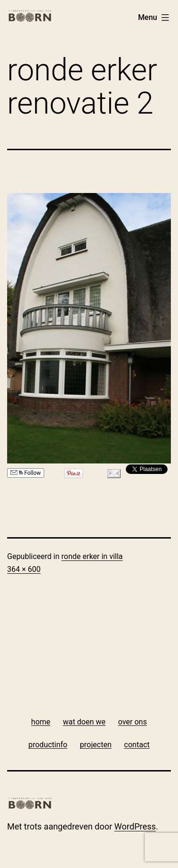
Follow (26, 473)
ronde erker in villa (92, 556)
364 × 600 (24, 569)
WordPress (135, 826)
